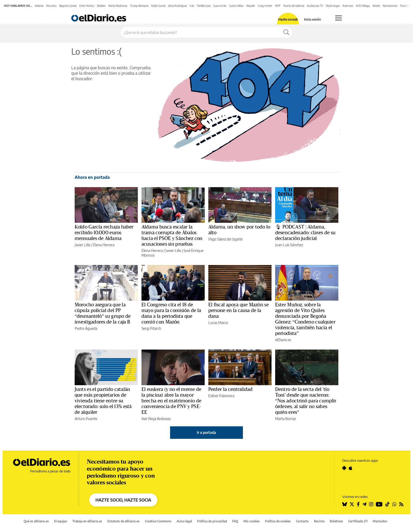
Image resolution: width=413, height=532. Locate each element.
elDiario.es (283, 340)
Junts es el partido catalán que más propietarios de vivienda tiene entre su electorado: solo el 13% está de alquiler (103, 401)
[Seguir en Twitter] (352, 504)
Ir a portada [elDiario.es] (206, 432)
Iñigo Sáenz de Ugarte (225, 239)
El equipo (61, 521)
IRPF (278, 6)
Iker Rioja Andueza (156, 419)
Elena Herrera (104, 245)
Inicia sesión (312, 20)
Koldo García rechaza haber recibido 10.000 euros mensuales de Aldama (104, 233)
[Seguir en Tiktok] (388, 504)
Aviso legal (184, 521)
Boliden (101, 6)
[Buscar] (286, 32)
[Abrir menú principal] (338, 18)
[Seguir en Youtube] (379, 504)
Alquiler (251, 6)
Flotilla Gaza (204, 6)
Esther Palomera (221, 396)
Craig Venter (265, 6)
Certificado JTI (358, 521)
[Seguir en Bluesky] (345, 504)
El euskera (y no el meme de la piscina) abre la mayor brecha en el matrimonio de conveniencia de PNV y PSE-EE (171, 401)
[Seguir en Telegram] (364, 504)
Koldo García (158, 6)
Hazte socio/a (288, 20)
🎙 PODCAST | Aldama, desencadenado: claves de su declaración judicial (305, 233)
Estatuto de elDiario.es (124, 521)
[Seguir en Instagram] (371, 504)
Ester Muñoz (87, 6)
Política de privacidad (212, 521)
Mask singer (333, 6)
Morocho (51, 6)
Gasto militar (236, 6)
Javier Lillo (83, 245)
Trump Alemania (139, 6)
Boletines (336, 521)
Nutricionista (390, 6)
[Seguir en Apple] (351, 468)
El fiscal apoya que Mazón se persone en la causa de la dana (238, 311)
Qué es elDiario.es (36, 521)
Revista (319, 521)
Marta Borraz (285, 419)
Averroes (348, 6)
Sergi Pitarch (151, 328)
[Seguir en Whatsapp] (395, 504)
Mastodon (380, 521)
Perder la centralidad (230, 389)
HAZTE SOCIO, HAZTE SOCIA (123, 500)
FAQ (235, 521)
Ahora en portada (92, 177)
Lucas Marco (218, 323)
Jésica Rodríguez (178, 6)
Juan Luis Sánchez (289, 245)
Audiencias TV (315, 6)
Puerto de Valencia (294, 6)
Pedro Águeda (86, 328)
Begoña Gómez (68, 6)
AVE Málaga (363, 6)
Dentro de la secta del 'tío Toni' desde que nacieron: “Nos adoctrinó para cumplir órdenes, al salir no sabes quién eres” (306, 401)
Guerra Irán (220, 6)
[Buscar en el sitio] (201, 32)
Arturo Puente (86, 419)
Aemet (376, 6)
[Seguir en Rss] (401, 504)
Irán (192, 6)
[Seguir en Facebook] (358, 504)
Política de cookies (278, 521)
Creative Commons (158, 521)
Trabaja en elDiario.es (87, 521)
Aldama (39, 6)
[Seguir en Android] (344, 468)
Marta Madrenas (118, 6)
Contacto (302, 521)
